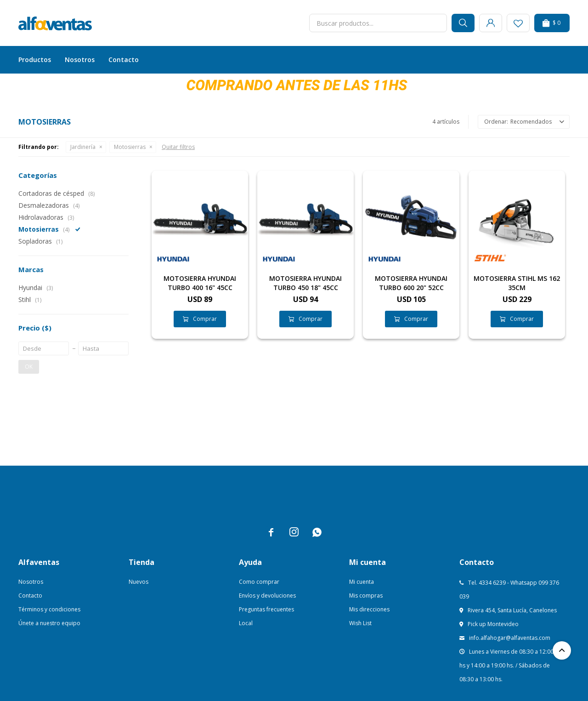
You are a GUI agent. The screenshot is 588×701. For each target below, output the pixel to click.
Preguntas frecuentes (266, 609)
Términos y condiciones (49, 609)
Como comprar (259, 582)
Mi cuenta (362, 582)
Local (246, 623)
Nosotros (80, 60)
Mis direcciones (369, 609)
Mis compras (366, 596)
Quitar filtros (178, 147)
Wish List (360, 623)
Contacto (124, 60)
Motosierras (130, 147)
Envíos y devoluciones (267, 596)
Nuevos (139, 582)
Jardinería (83, 147)
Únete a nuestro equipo (49, 623)
